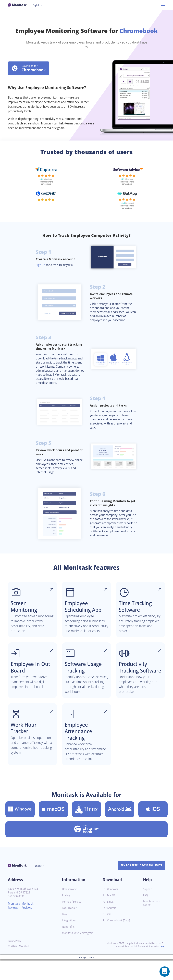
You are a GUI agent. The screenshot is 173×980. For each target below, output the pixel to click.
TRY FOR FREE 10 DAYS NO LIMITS (140, 886)
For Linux (108, 922)
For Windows (111, 910)
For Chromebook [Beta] (117, 941)
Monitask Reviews (14, 926)
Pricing (66, 916)
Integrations (70, 941)
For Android (110, 928)
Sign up (41, 265)
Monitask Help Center (152, 923)
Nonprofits (69, 947)
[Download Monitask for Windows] (20, 830)
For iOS (107, 935)
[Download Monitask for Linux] (87, 830)
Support (148, 910)
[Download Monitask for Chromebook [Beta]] (86, 850)
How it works (70, 910)
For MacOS (109, 916)
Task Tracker (70, 928)
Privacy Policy (15, 961)
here (162, 967)
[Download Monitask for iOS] (153, 830)
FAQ (146, 916)
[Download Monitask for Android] (120, 830)
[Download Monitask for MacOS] (53, 830)
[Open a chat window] (165, 972)
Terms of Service (72, 922)
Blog (65, 935)
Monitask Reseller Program (79, 954)
